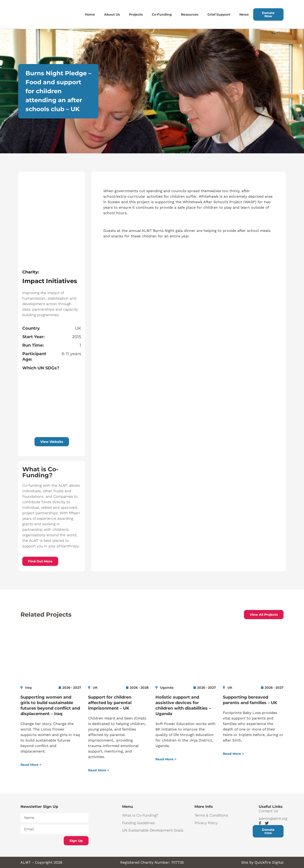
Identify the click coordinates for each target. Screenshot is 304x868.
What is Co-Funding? (140, 815)
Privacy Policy (206, 823)
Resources (190, 14)
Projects (136, 14)
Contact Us (268, 811)
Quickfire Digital (269, 862)
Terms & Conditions (211, 815)
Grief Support (219, 14)
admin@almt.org (271, 819)
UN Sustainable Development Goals (153, 830)
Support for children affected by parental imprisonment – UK (110, 703)
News (244, 14)
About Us (112, 14)
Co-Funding (162, 14)
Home (90, 14)
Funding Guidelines (138, 823)
